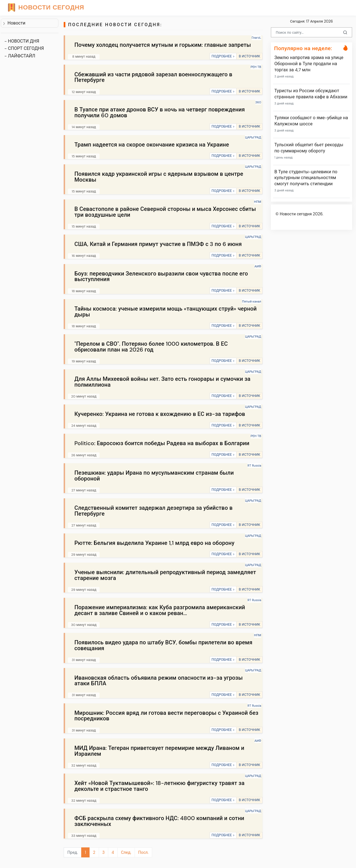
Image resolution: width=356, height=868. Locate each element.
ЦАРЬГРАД (253, 137)
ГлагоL (256, 38)
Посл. (143, 852)
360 (258, 102)
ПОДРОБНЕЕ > (223, 56)
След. (126, 852)
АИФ (258, 266)
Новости (14, 23)
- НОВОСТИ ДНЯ (22, 41)
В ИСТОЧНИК (249, 56)
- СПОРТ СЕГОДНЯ (24, 48)
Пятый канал (252, 301)
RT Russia (254, 465)
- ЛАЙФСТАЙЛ (20, 56)
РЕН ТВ (256, 67)
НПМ (258, 202)
